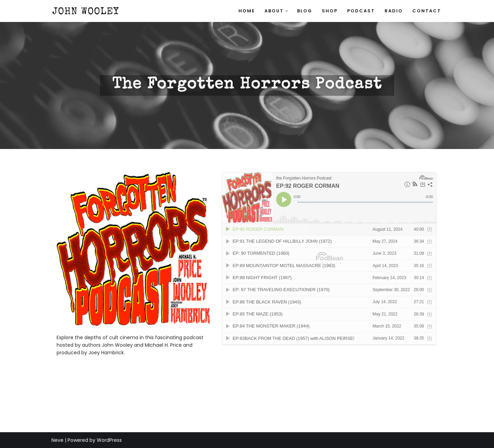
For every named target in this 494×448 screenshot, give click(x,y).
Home (247, 11)
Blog (305, 11)
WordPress (109, 440)
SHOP (330, 11)
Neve (57, 440)
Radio (394, 11)
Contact (427, 11)
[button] (287, 11)
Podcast (361, 11)
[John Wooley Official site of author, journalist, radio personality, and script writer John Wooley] (86, 11)
